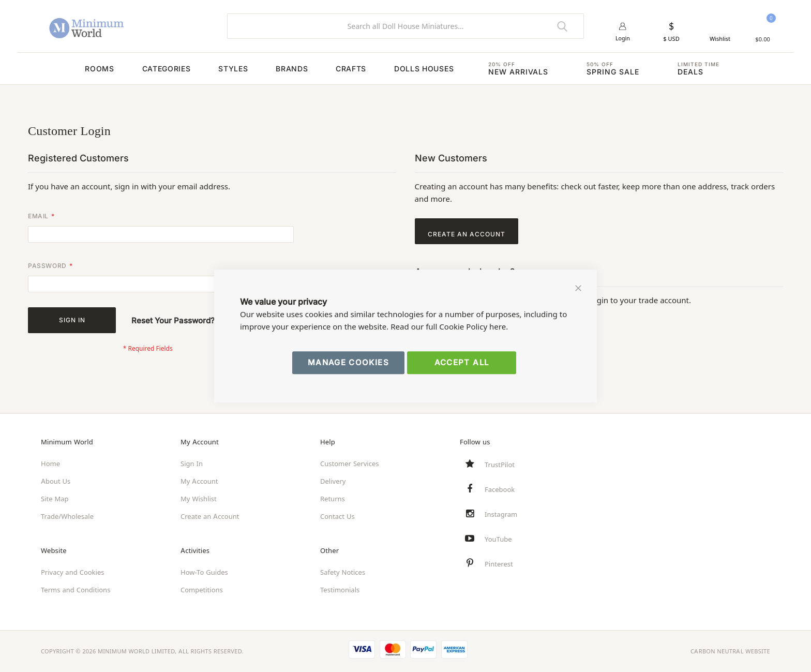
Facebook (500, 489)
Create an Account (210, 516)
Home (50, 464)
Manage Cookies (348, 362)
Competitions (202, 590)
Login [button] (623, 39)
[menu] (405, 69)
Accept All (462, 362)
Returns (333, 499)
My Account (199, 481)
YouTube (498, 539)
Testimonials (340, 590)
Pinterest (499, 564)
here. (499, 327)
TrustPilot (500, 465)
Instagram (501, 514)
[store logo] (126, 26)
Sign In (192, 464)
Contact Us (337, 516)
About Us (56, 481)
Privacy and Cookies (72, 572)
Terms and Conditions (76, 590)
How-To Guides (204, 572)
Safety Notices (343, 572)
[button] (671, 31)
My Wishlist (199, 499)
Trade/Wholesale (67, 516)
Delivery (333, 481)
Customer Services (350, 464)
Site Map (55, 499)
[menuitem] (72, 69)
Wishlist (720, 39)
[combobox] (405, 26)
